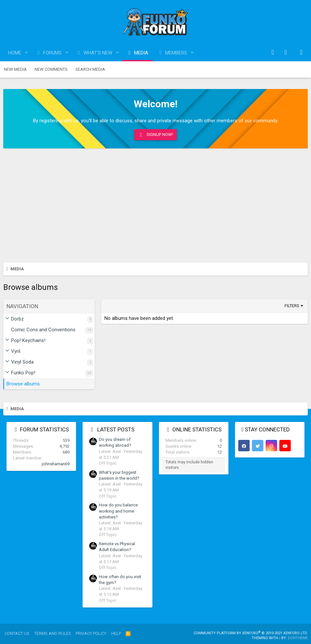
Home (15, 53)
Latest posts (116, 429)
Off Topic (108, 463)
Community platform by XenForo (251, 633)
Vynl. (16, 351)
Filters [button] (292, 306)
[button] (26, 53)
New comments (51, 69)
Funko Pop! (23, 373)
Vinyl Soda (22, 362)
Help (116, 633)
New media (15, 69)
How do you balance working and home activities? (118, 511)
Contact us (17, 633)
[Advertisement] (155, 207)
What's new (98, 53)
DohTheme (298, 638)
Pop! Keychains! (28, 340)
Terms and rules (53, 633)
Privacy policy (91, 633)
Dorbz (17, 319)
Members (176, 53)
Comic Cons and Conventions (43, 330)
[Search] (301, 53)
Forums (52, 53)
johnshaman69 (56, 464)
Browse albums (23, 384)
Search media (90, 69)
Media (141, 53)
